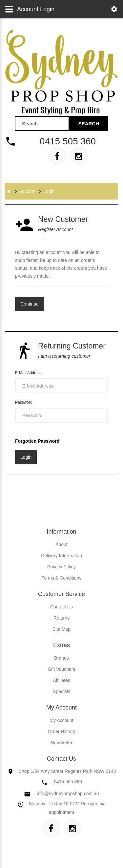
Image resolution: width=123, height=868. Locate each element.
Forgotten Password (37, 441)
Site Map (61, 629)
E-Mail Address (28, 373)
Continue (30, 304)
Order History (61, 731)
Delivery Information (61, 556)
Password (24, 402)
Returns (61, 618)
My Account (61, 720)
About (61, 544)
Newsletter (61, 743)
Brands (61, 658)
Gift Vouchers (61, 669)
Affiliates (61, 680)
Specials (61, 691)
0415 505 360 (68, 141)
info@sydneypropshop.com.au (68, 794)
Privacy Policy (61, 567)
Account (27, 191)
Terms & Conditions (61, 578)
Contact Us (61, 607)
